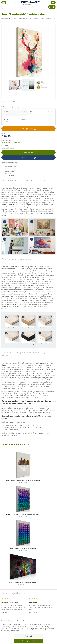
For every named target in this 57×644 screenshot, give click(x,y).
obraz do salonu (10, 168)
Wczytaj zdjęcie (27, 157)
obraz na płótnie (10, 166)
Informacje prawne (11, 598)
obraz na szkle (10, 175)
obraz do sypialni (11, 170)
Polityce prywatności (32, 629)
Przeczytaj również (11, 603)
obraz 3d (8, 174)
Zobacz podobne (27, 129)
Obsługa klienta (10, 593)
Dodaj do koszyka (28, 152)
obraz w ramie (10, 172)
